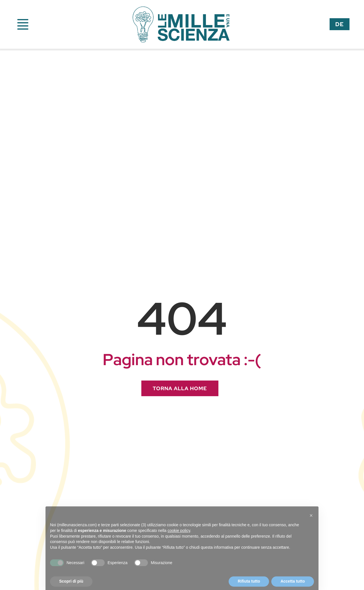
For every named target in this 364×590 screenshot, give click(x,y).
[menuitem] (340, 24)
